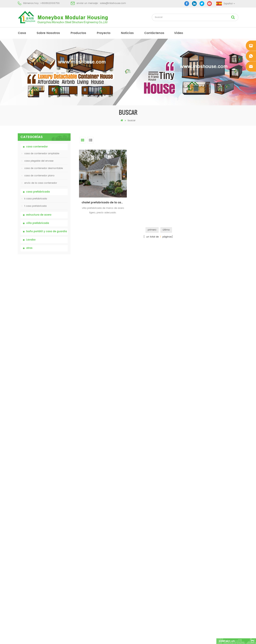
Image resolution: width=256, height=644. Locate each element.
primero (152, 230)
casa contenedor (37, 147)
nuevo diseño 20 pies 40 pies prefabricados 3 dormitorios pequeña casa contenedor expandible (53, 381)
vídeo (179, 33)
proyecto (104, 33)
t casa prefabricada (34, 206)
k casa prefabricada (34, 199)
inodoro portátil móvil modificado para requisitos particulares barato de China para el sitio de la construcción (53, 297)
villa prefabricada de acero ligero (145, 568)
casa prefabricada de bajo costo (144, 548)
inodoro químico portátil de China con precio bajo (53, 276)
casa (22, 33)
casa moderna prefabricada (142, 534)
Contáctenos (154, 33)
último (166, 230)
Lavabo (31, 240)
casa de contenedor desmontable (42, 168)
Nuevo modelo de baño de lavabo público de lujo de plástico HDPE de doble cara (53, 401)
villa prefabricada (38, 223)
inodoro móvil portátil (138, 555)
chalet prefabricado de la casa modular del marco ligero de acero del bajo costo (104, 202)
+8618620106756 (50, 3)
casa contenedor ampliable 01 (143, 582)
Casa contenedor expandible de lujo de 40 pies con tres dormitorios (52, 422)
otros (29, 248)
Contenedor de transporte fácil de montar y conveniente (53, 360)
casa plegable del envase (38, 161)
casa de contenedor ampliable (40, 154)
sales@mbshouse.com (113, 3)
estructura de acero (39, 215)
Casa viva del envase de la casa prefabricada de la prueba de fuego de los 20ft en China (53, 339)
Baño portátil (133, 527)
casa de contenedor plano (38, 176)
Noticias (127, 33)
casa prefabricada (38, 192)
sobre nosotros (48, 33)
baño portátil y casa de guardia (47, 232)
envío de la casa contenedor (39, 183)
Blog (20, 555)
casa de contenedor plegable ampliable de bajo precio (51, 318)
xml (20, 568)
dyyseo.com (186, 638)
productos (78, 33)
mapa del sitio (26, 561)
